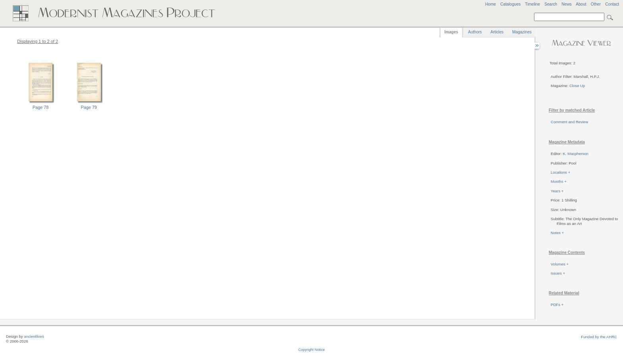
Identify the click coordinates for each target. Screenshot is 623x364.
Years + (557, 191)
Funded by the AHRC (599, 337)
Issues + (558, 273)
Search (551, 4)
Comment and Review (569, 122)
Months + (559, 181)
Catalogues (510, 4)
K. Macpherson (576, 154)
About (581, 4)
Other (596, 4)
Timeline (532, 4)
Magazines (522, 32)
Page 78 (41, 107)
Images (451, 32)
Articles (497, 32)
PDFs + (557, 305)
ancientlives (34, 336)
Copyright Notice (312, 350)
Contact (612, 4)
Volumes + (560, 264)
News (566, 4)
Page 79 (89, 107)
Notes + (557, 233)
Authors (475, 32)
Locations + (560, 172)
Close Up (577, 86)
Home (490, 4)
